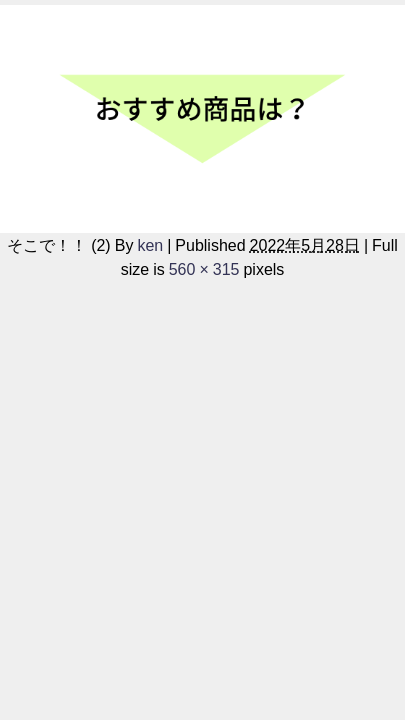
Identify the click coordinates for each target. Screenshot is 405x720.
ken (150, 245)
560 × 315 (204, 269)
